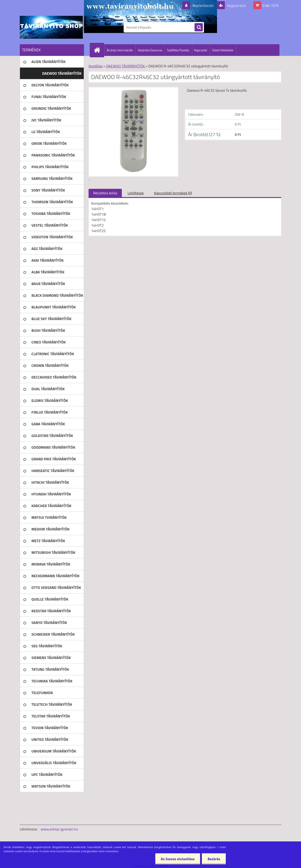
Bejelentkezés (203, 5)
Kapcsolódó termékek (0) (173, 193)
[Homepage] (99, 50)
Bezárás (214, 859)
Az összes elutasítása (177, 859)
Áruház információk (120, 50)
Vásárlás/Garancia (150, 50)
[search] (199, 27)
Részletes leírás (105, 193)
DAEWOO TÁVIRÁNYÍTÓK (126, 66)
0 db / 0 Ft (271, 5)
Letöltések (136, 193)
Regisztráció (236, 5)
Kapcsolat (201, 50)
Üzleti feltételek (223, 50)
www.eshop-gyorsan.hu (59, 829)
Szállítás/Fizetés (178, 50)
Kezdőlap (96, 66)
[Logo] (51, 27)
